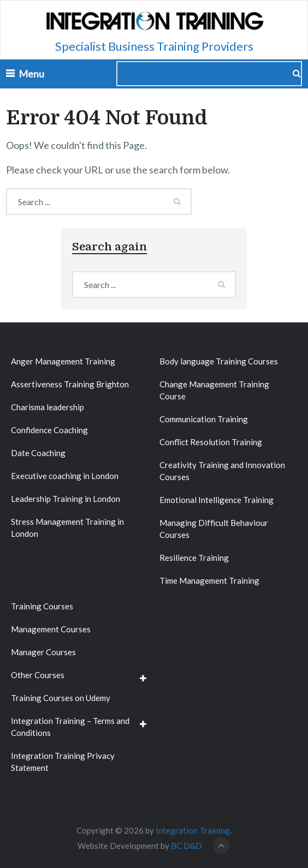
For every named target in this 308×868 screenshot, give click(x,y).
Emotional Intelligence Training (217, 500)
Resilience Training (194, 558)
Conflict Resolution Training (211, 442)
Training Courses (42, 606)
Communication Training (204, 419)
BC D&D (186, 846)
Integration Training (193, 830)
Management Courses (51, 629)
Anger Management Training (63, 361)
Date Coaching (38, 453)
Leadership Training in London (66, 499)
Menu (31, 74)
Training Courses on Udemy (61, 698)
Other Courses (38, 675)
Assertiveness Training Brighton (70, 384)
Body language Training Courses (219, 361)
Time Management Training (209, 580)
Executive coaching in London (65, 476)
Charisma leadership (48, 407)
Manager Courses (43, 652)
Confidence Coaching (49, 430)
